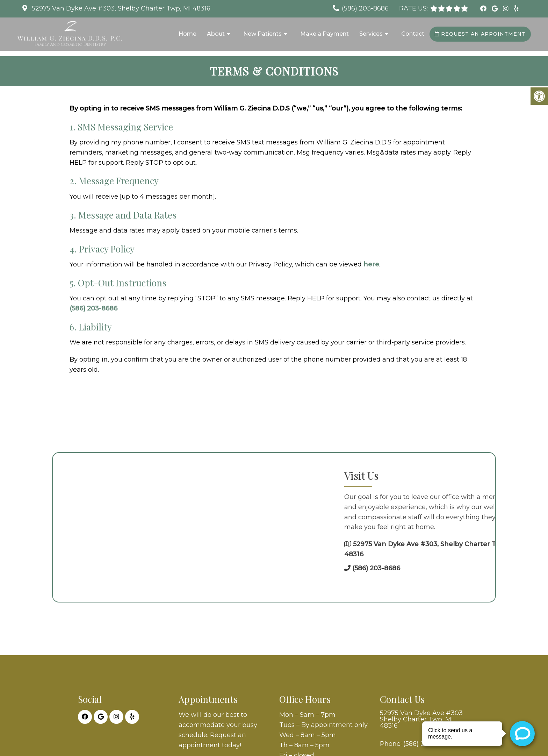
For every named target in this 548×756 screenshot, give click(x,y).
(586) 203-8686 (365, 8)
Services (371, 34)
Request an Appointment (480, 34)
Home (188, 34)
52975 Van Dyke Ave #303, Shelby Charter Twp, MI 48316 (120, 8)
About (216, 34)
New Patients (262, 34)
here (371, 264)
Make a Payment (325, 34)
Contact (413, 34)
